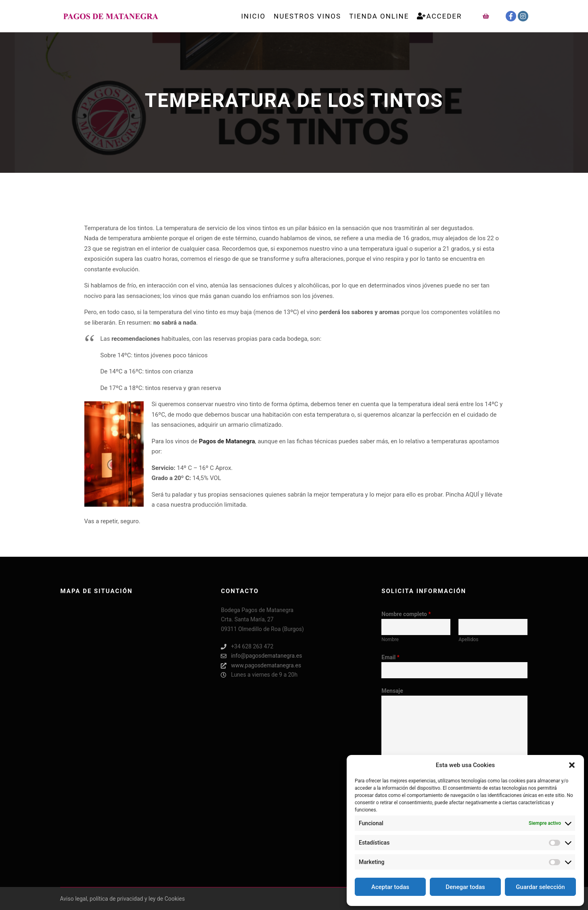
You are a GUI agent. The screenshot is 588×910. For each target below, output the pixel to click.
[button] (572, 765)
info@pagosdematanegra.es (261, 656)
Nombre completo (406, 614)
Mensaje (392, 691)
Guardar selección (540, 887)
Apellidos (468, 640)
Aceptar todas (390, 887)
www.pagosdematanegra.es (261, 666)
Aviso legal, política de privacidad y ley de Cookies (122, 899)
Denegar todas (465, 887)
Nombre (390, 640)
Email (390, 657)
